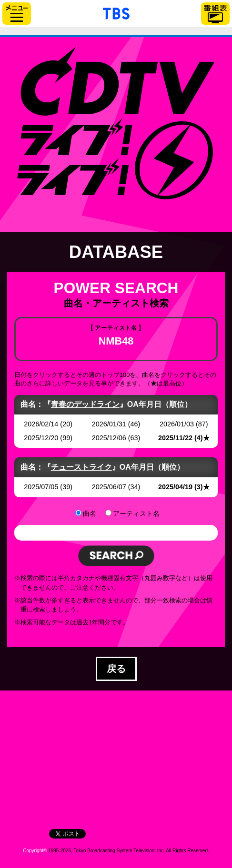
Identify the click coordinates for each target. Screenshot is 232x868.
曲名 (90, 513)
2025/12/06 (109, 438)
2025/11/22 (175, 438)
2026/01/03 (177, 424)
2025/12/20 (41, 438)
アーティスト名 (136, 513)
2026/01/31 (109, 424)
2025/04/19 (175, 487)
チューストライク (81, 467)
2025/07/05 (41, 487)
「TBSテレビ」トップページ (116, 12)
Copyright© (35, 851)
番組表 (215, 14)
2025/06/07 (109, 487)
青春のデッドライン (85, 404)
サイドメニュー (17, 14)
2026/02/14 (41, 424)
